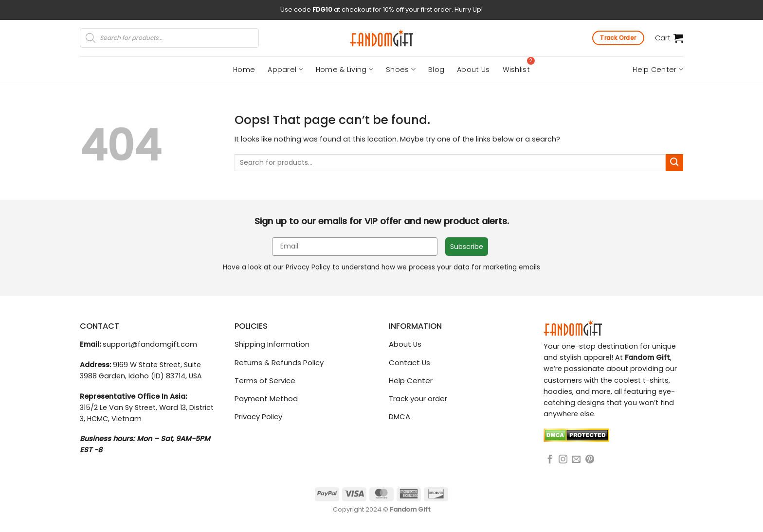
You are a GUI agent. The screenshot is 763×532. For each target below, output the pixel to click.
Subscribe (467, 247)
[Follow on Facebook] (550, 460)
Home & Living (345, 70)
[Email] (355, 247)
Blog (436, 70)
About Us (473, 70)
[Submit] (674, 163)
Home (244, 70)
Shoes (401, 70)
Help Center (658, 70)
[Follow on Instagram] (563, 460)
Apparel (285, 70)
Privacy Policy (308, 267)
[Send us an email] (576, 460)
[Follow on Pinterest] (590, 460)
